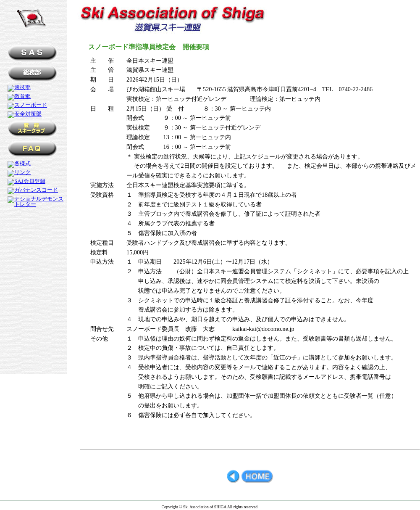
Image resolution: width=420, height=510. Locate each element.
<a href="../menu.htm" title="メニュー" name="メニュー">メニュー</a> (34, 206)
